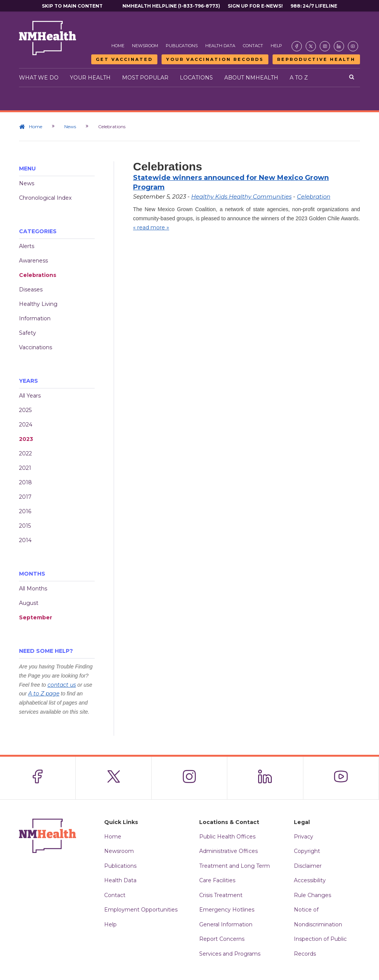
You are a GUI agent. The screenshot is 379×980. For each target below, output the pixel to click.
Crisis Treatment (221, 895)
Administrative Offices (228, 851)
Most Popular (145, 78)
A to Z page (44, 694)
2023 (26, 439)
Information (35, 318)
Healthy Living (38, 304)
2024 (26, 425)
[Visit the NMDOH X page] (311, 46)
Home (118, 46)
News (70, 126)
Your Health (90, 78)
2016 (25, 511)
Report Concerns (222, 939)
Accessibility (310, 880)
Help (276, 46)
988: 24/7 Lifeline (314, 6)
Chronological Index (45, 198)
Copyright (307, 851)
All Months (33, 589)
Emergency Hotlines (227, 910)
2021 (25, 468)
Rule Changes (312, 895)
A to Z (299, 78)
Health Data (220, 46)
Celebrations (38, 275)
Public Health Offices (227, 837)
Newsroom (145, 46)
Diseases (31, 290)
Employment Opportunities (141, 910)
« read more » (151, 228)
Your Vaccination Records (215, 59)
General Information (226, 924)
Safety (28, 333)
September (36, 617)
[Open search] (352, 78)
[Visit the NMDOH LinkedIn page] (339, 46)
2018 (25, 482)
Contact (253, 46)
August (29, 603)
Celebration (314, 196)
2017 (25, 497)
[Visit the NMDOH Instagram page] (325, 46)
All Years (30, 396)
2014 (25, 540)
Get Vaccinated (124, 59)
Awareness (33, 261)
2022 (25, 453)
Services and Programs (230, 954)
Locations (196, 78)
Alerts (27, 246)
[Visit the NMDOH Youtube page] (353, 46)
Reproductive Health (316, 59)
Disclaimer (308, 866)
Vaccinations (36, 347)
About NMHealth (251, 78)
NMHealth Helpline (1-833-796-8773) (171, 6)
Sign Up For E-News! (255, 6)
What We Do (39, 78)
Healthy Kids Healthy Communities (241, 196)
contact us (62, 685)
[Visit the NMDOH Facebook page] (297, 46)
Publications (182, 46)
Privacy (304, 837)
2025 (25, 410)
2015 (25, 526)
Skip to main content (72, 6)
